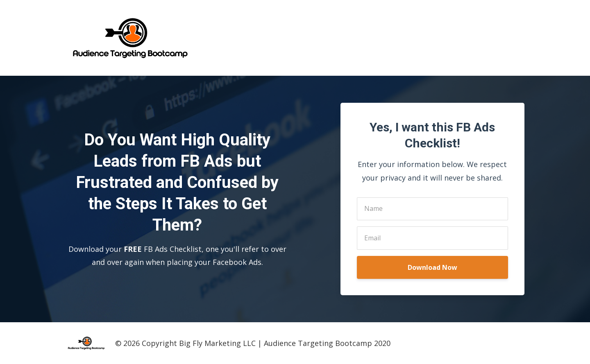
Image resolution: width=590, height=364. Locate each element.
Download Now (432, 267)
